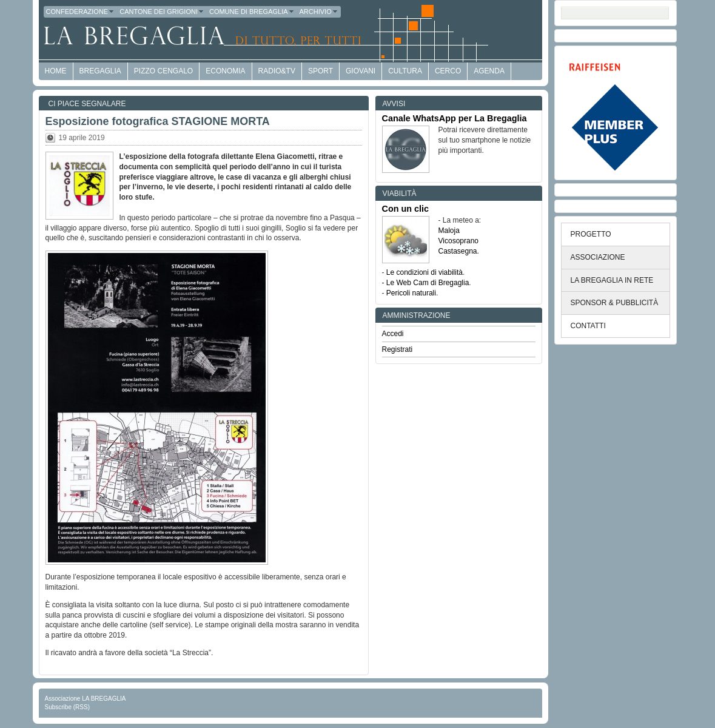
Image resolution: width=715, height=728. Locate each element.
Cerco (448, 71)
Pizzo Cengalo (163, 71)
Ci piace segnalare (87, 104)
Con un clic (406, 209)
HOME (56, 71)
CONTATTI (588, 326)
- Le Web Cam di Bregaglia (426, 283)
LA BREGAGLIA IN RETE (612, 280)
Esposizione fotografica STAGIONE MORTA (158, 121)
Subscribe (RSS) (67, 707)
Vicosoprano (459, 241)
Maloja (449, 231)
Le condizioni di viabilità (425, 272)
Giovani (361, 71)
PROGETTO (591, 234)
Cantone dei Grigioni (162, 12)
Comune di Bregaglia (252, 12)
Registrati (398, 349)
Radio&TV (277, 71)
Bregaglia (100, 71)
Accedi (393, 334)
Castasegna (458, 251)
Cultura (405, 71)
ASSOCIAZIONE (598, 257)
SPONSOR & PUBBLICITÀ (615, 303)
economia (225, 71)
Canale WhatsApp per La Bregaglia (455, 118)
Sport (321, 71)
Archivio (319, 12)
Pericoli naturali (411, 293)
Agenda (489, 71)
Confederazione (81, 12)
